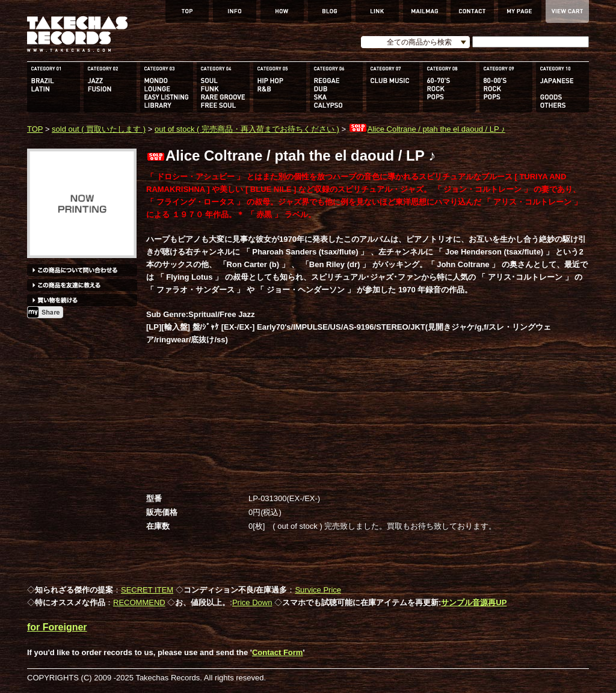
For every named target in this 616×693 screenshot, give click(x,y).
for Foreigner (57, 627)
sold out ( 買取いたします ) (99, 129)
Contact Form (278, 652)
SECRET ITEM (147, 590)
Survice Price (318, 590)
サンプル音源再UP (474, 602)
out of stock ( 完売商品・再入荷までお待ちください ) (247, 129)
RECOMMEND (139, 602)
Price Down (252, 602)
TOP (35, 129)
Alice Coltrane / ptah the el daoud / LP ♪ (427, 129)
